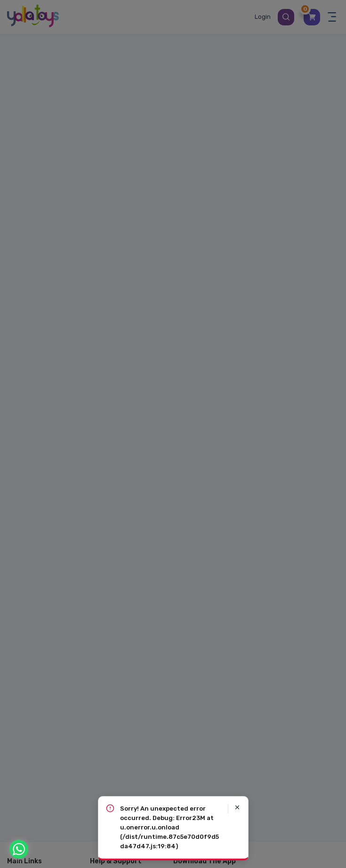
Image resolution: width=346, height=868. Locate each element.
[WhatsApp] (19, 849)
